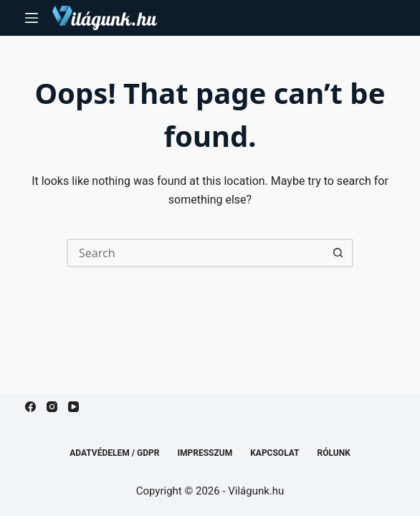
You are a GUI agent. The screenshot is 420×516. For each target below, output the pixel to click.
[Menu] (32, 18)
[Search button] (339, 253)
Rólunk (334, 453)
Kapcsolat (275, 453)
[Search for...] (196, 253)
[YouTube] (73, 407)
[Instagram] (52, 407)
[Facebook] (30, 407)
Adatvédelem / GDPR (114, 453)
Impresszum (205, 453)
